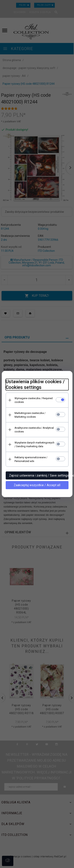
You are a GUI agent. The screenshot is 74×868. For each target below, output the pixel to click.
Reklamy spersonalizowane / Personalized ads (31, 459)
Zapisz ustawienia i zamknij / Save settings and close (39, 475)
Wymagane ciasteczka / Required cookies (34, 400)
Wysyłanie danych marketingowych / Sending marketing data (34, 444)
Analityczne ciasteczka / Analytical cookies (34, 430)
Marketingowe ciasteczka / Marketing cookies (30, 415)
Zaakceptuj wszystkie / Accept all (37, 485)
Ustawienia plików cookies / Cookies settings (35, 384)
